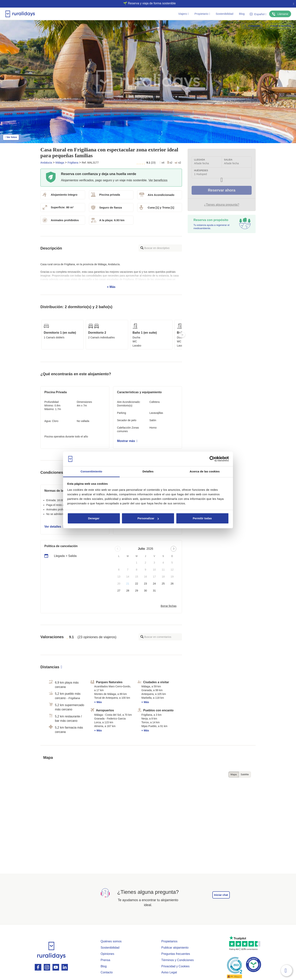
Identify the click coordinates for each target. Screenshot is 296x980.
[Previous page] (118, 549)
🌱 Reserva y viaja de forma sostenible (146, 3)
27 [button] (119, 591)
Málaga (60, 163)
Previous (40, 335)
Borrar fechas (169, 606)
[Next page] (173, 549)
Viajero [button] (183, 14)
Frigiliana (73, 163)
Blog (242, 14)
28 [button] (128, 591)
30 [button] (146, 591)
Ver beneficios (158, 180)
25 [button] (163, 584)
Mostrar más (127, 441)
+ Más (111, 276)
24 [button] (154, 584)
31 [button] (154, 591)
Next (182, 335)
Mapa (234, 774)
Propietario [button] (202, 14)
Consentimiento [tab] (91, 471)
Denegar (94, 518)
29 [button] (137, 591)
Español (258, 14)
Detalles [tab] (148, 471)
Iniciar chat (221, 895)
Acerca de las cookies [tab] (205, 471)
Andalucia (46, 163)
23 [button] (146, 584)
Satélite (245, 774)
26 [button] (172, 584)
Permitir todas (202, 518)
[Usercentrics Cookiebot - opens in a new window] (212, 459)
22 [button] (137, 584)
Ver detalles (54, 527)
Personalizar (148, 518)
